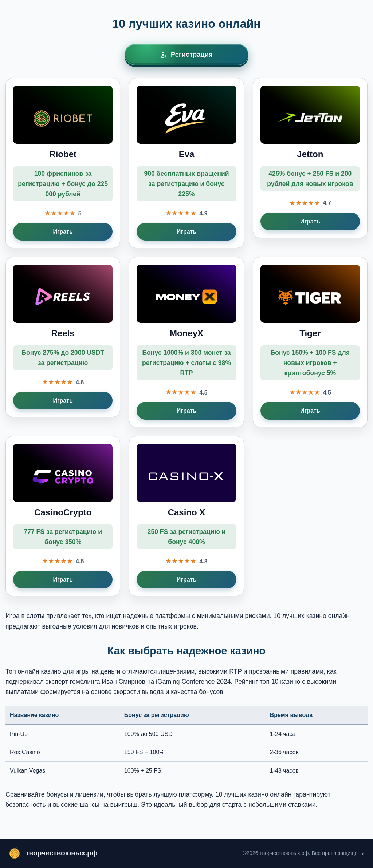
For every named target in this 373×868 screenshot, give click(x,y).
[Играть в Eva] (186, 163)
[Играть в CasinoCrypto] (63, 516)
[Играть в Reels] (63, 337)
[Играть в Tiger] (310, 342)
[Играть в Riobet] (63, 163)
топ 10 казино (280, 682)
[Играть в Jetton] (310, 158)
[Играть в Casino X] (186, 516)
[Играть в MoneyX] (186, 342)
